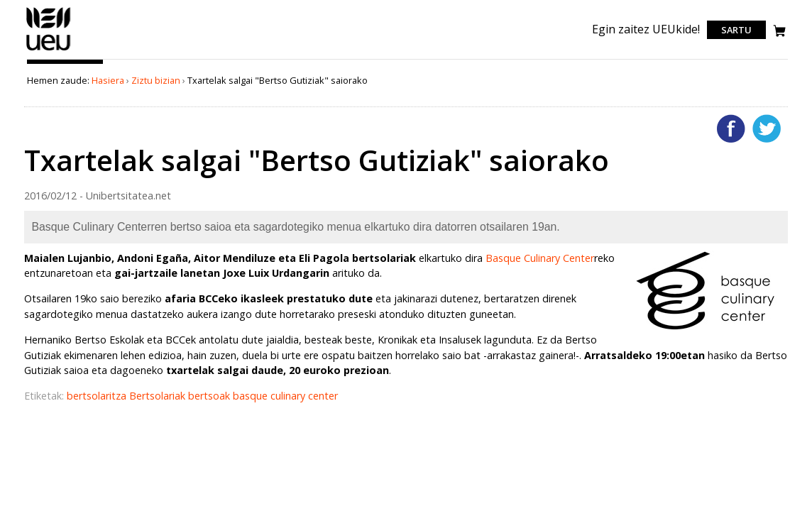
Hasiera (108, 80)
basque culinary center (285, 396)
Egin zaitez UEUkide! (646, 29)
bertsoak (210, 396)
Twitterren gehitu (767, 128)
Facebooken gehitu (731, 128)
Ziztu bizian (156, 80)
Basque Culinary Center (540, 258)
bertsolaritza (98, 396)
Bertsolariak (159, 396)
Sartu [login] (736, 30)
